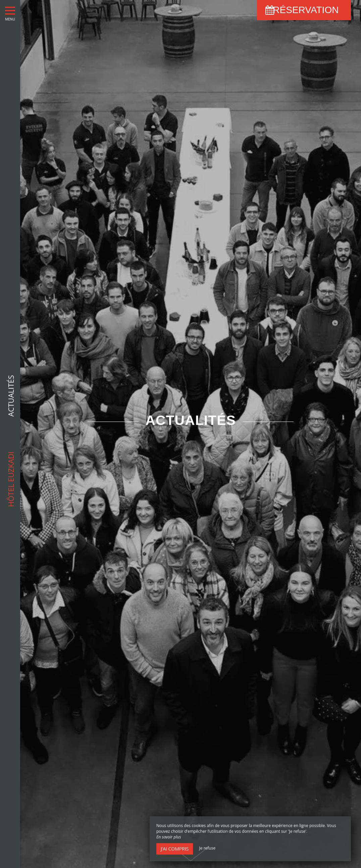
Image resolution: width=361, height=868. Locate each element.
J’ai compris (175, 849)
